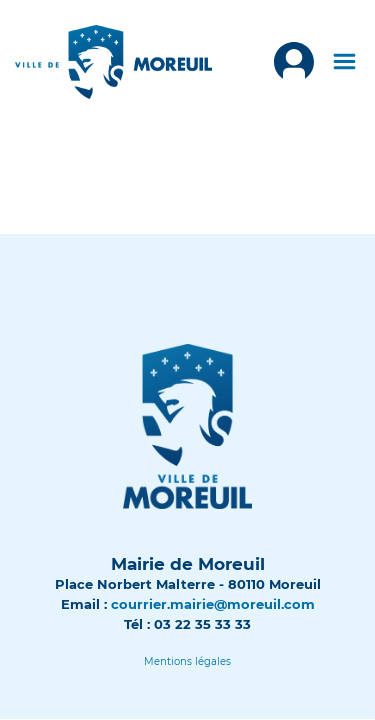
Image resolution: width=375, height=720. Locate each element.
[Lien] (187, 661)
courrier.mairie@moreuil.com (213, 604)
